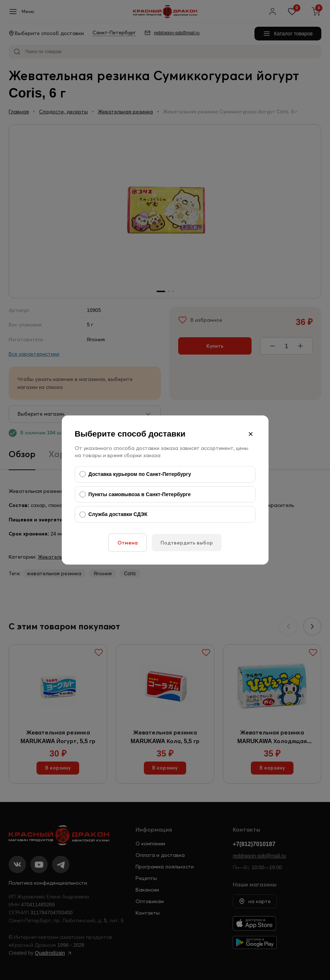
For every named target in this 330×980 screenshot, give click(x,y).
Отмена (128, 542)
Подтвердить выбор (187, 542)
